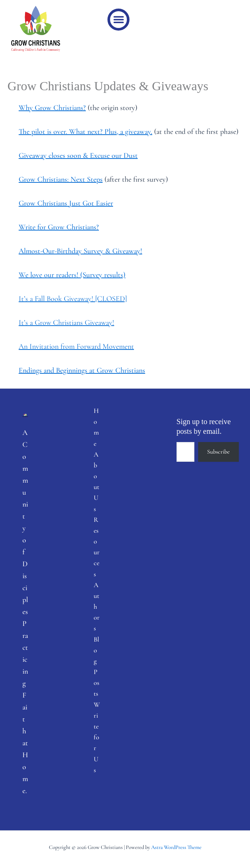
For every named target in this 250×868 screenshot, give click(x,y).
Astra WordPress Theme (176, 847)
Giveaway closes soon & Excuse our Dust (78, 156)
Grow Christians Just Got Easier (66, 203)
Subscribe (218, 452)
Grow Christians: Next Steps (61, 179)
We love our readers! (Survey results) (72, 275)
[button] (118, 20)
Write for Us (97, 737)
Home (96, 427)
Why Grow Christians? (52, 108)
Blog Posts (96, 667)
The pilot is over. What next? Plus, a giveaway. (85, 132)
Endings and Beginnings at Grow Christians (82, 370)
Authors (97, 607)
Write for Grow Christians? (59, 227)
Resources (97, 547)
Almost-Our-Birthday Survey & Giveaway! (80, 251)
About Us (96, 482)
